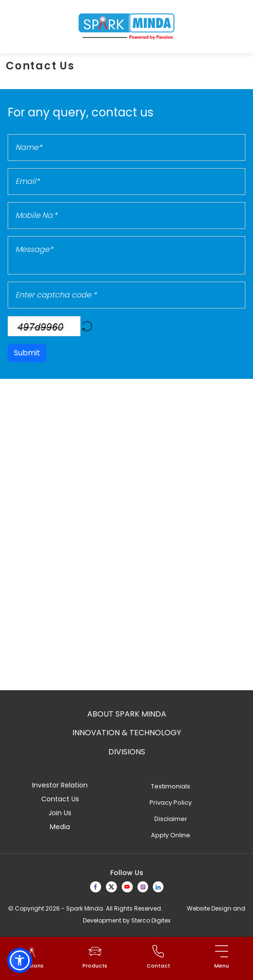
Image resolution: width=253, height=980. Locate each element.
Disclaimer (171, 819)
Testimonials (171, 786)
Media (60, 827)
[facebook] (96, 887)
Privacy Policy (171, 803)
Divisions (127, 752)
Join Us (60, 813)
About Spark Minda (127, 714)
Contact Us (60, 799)
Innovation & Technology (127, 733)
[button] (20, 960)
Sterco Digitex (151, 920)
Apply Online (171, 835)
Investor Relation (60, 785)
